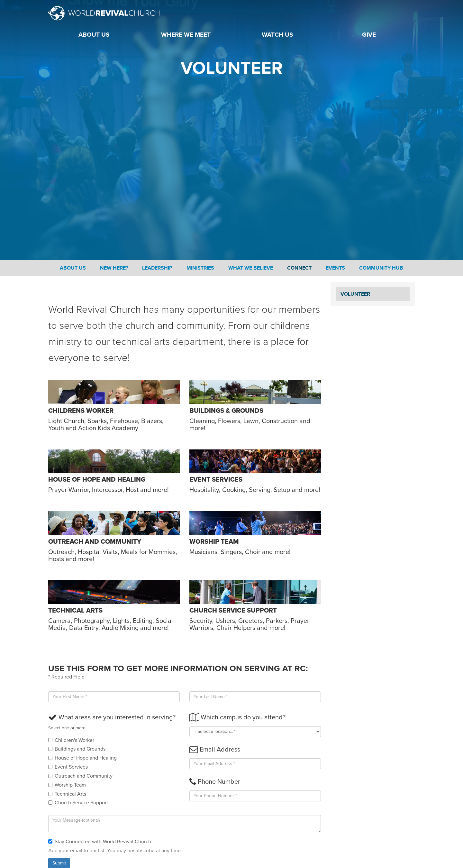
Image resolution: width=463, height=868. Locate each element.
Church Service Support (78, 803)
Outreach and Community (80, 776)
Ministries (200, 268)
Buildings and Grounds (77, 749)
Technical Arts (67, 794)
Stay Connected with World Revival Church (100, 842)
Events (335, 268)
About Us (73, 268)
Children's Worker (71, 740)
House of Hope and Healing (82, 758)
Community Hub (381, 268)
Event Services (68, 767)
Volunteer (355, 294)
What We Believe (251, 268)
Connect (299, 268)
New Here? (114, 268)
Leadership (157, 268)
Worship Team (67, 785)
